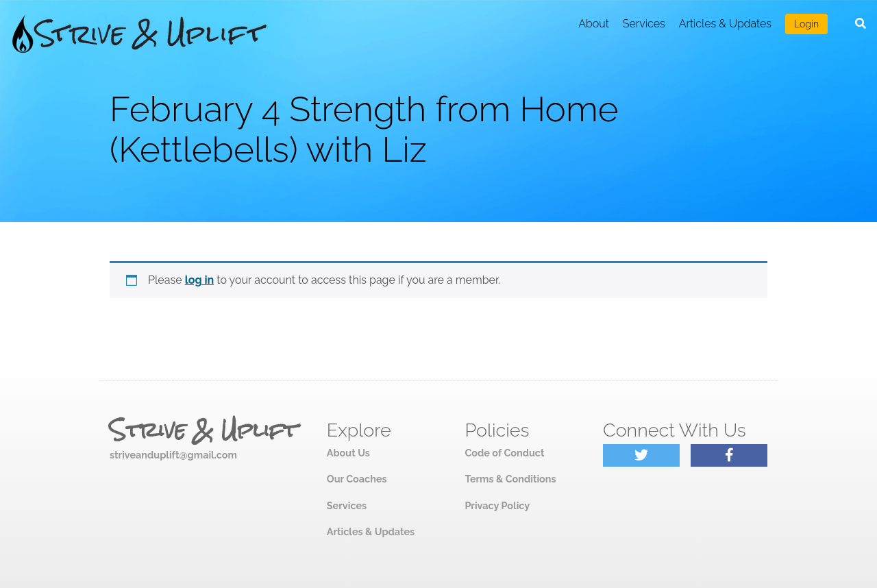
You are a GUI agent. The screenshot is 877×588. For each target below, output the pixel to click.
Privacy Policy (497, 505)
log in (200, 280)
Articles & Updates (725, 24)
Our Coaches (357, 479)
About (594, 24)
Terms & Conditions (510, 479)
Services (644, 24)
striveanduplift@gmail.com (173, 455)
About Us (348, 453)
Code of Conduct (504, 453)
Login (806, 24)
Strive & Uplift (203, 430)
